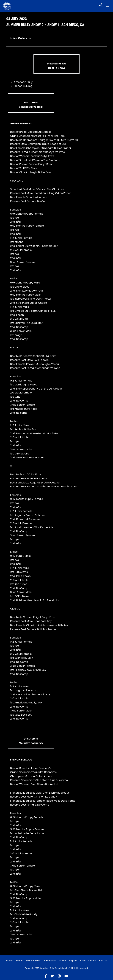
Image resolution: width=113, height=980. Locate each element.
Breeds (9, 961)
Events (20, 961)
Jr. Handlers (50, 961)
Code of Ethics (88, 961)
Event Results (33, 961)
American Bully (23, 82)
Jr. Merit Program (68, 961)
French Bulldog (23, 86)
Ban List (103, 961)
